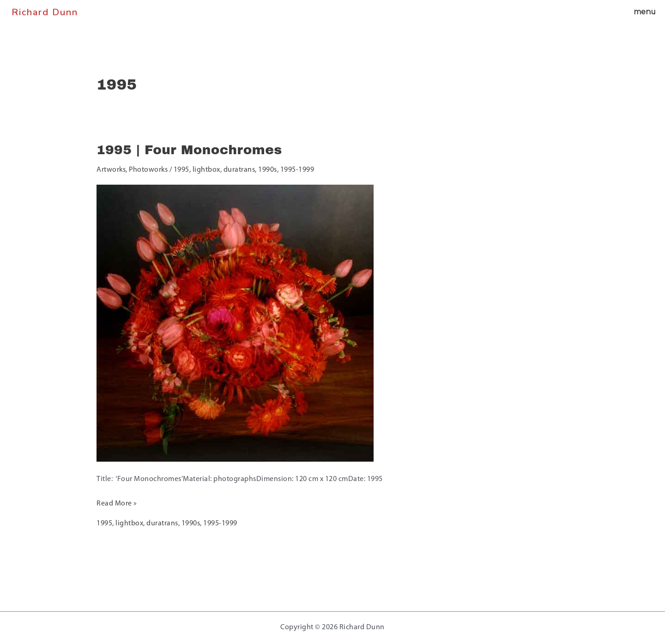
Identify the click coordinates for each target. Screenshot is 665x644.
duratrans (241, 170)
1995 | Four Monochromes (190, 150)
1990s (269, 170)
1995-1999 (299, 170)
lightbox (208, 170)
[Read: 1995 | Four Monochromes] (235, 323)
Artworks (111, 170)
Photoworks (149, 170)
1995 (183, 170)
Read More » (117, 502)
